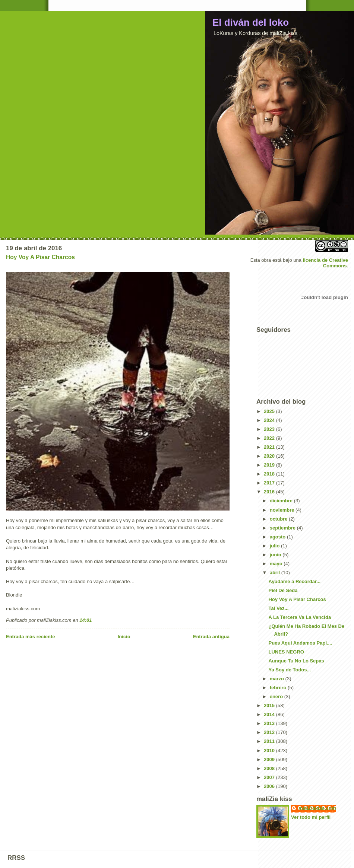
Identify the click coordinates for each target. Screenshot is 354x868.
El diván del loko (251, 22)
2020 (270, 456)
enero (277, 697)
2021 (270, 447)
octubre (279, 519)
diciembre (282, 501)
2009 (270, 759)
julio (275, 546)
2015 (270, 705)
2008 (270, 768)
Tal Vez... (278, 608)
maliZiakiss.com (317, 808)
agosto (278, 537)
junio (276, 555)
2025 (270, 411)
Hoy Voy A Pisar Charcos (40, 257)
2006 (270, 786)
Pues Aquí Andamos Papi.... (300, 643)
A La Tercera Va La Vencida (300, 617)
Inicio (124, 637)
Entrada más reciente (31, 637)
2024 (270, 420)
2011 (270, 741)
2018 (270, 474)
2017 (270, 483)
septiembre (283, 528)
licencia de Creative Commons (325, 263)
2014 (270, 714)
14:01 (86, 620)
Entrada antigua (211, 637)
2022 (270, 438)
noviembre (283, 510)
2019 (270, 465)
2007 (270, 777)
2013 (270, 723)
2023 (270, 429)
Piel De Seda (283, 590)
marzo (278, 679)
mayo (277, 564)
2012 (270, 732)
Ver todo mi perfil (311, 817)
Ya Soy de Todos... (290, 670)
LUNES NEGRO (286, 652)
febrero (279, 688)
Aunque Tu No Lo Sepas (296, 661)
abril (276, 573)
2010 (270, 751)
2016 (270, 492)
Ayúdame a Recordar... (294, 581)
